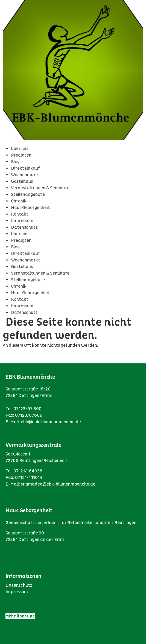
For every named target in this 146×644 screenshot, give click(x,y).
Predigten (21, 155)
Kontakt (20, 214)
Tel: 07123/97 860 (24, 409)
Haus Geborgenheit (30, 208)
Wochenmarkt (26, 175)
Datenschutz (24, 227)
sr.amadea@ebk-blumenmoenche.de (58, 484)
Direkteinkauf (25, 168)
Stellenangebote (28, 195)
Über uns (20, 149)
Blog (15, 162)
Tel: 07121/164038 (24, 471)
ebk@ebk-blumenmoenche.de (51, 422)
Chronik (19, 201)
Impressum (22, 221)
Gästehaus (22, 181)
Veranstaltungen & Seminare (40, 188)
